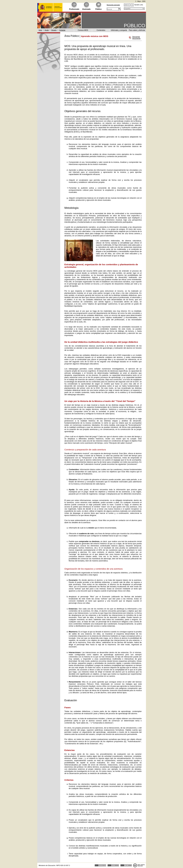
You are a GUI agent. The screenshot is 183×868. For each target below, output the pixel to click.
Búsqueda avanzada (113, 5)
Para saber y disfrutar (137, 30)
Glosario (54, 30)
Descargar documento (136, 38)
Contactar (62, 30)
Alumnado (86, 9)
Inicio (40, 30)
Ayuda (47, 30)
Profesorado (74, 9)
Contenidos (101, 30)
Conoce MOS (83, 30)
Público (98, 9)
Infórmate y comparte (119, 30)
